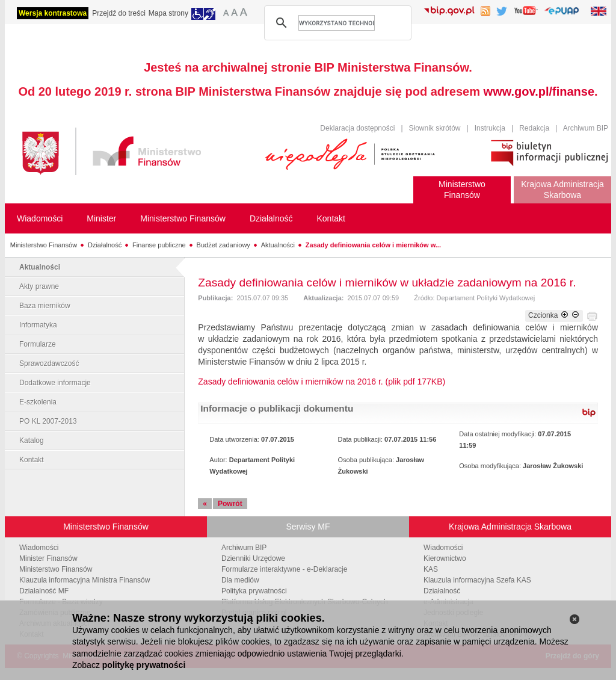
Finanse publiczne (159, 245)
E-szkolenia (38, 402)
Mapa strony (168, 13)
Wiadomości (39, 548)
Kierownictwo (445, 558)
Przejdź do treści (119, 13)
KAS (431, 569)
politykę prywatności (144, 665)
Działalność (105, 245)
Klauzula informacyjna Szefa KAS (477, 580)
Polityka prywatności (254, 591)
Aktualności (278, 245)
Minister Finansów (48, 558)
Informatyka (38, 325)
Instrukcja (490, 128)
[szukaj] (337, 23)
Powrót (230, 504)
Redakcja (534, 128)
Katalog (32, 440)
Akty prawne (39, 286)
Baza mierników (45, 306)
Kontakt (32, 460)
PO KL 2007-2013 (48, 421)
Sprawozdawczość (49, 363)
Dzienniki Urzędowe (253, 558)
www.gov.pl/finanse (539, 91)
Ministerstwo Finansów (44, 245)
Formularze (38, 344)
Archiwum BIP (586, 128)
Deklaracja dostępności (357, 128)
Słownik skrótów (435, 128)
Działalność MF (44, 591)
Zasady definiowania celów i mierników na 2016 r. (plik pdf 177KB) (322, 382)
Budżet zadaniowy (223, 245)
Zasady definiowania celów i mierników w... (373, 245)
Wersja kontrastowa (53, 13)
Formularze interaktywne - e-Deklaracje (284, 569)
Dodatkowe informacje (55, 383)
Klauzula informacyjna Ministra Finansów (85, 580)
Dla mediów (240, 580)
